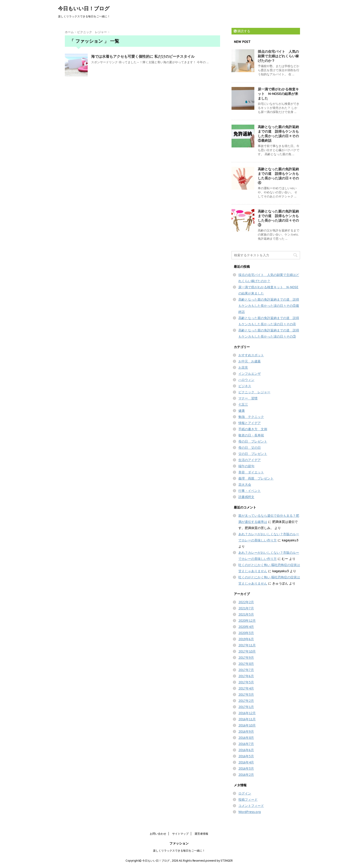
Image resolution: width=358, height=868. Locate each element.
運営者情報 (201, 834)
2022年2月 (246, 602)
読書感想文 (246, 497)
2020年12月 (247, 621)
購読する (242, 31)
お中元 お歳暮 (250, 361)
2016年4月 (246, 762)
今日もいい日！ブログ (84, 8)
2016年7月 (246, 744)
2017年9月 (246, 658)
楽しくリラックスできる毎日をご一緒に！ (179, 851)
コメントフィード (251, 806)
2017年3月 (246, 695)
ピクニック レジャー (254, 392)
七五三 (243, 404)
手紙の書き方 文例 (253, 429)
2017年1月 (246, 707)
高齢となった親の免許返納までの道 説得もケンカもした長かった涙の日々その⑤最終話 (278, 134)
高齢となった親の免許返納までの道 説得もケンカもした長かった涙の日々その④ (278, 176)
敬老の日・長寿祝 (251, 435)
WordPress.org (250, 812)
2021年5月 (246, 614)
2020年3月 (246, 633)
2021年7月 (246, 608)
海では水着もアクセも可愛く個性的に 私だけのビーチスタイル (143, 56)
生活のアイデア (250, 460)
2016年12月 (247, 713)
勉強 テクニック (251, 417)
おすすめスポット (251, 355)
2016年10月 (247, 725)
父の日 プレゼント (253, 454)
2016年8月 (246, 738)
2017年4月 (246, 688)
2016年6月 (246, 750)
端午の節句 (246, 466)
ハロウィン (246, 380)
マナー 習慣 (248, 398)
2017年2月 (246, 701)
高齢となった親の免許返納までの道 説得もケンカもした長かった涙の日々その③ (278, 218)
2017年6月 (246, 676)
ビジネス (245, 386)
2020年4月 (246, 627)
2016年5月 (246, 756)
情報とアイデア (250, 423)
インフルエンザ (250, 374)
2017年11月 (247, 645)
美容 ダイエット (251, 472)
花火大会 (245, 485)
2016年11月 (247, 719)
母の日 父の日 (250, 448)
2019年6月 (246, 639)
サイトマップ (180, 834)
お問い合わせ (158, 834)
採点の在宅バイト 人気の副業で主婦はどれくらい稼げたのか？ (278, 56)
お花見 (243, 367)
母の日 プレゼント (253, 441)
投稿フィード (248, 800)
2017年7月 (246, 670)
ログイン (245, 793)
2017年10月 (247, 651)
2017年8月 (246, 664)
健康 (242, 411)
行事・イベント (250, 491)
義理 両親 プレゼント (256, 478)
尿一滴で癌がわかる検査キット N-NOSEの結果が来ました (278, 94)
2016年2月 (246, 775)
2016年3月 (246, 768)
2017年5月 (246, 682)
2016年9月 (246, 732)
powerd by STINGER (219, 861)
